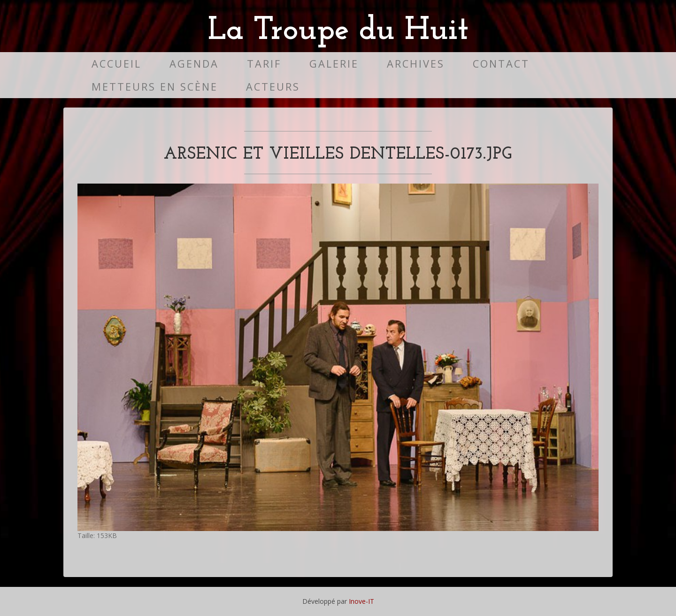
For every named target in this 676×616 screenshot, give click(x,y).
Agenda (194, 64)
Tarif (264, 64)
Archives (416, 64)
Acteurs (273, 87)
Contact (501, 64)
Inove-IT (361, 601)
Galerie (334, 64)
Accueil (116, 64)
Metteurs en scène (155, 87)
